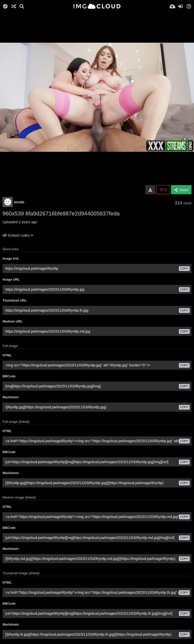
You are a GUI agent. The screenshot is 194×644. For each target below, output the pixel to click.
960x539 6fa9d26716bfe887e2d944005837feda (61, 214)
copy (184, 268)
